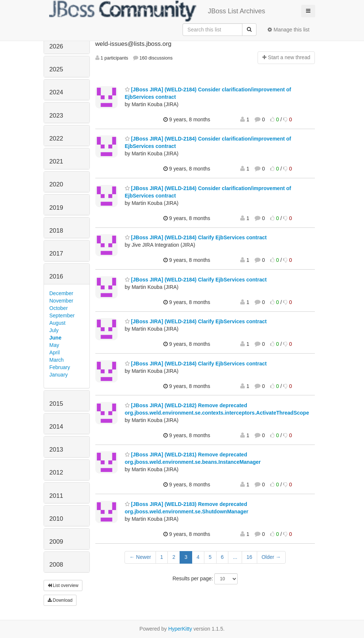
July (54, 330)
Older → (271, 557)
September (62, 315)
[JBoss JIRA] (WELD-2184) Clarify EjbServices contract (196, 237)
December (62, 293)
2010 (56, 519)
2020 (56, 184)
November (62, 301)
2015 (56, 404)
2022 (56, 139)
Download (60, 600)
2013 (56, 450)
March (57, 360)
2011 (56, 496)
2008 (56, 565)
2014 (56, 427)
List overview (63, 585)
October (59, 308)
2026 (56, 46)
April (55, 352)
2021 (56, 161)
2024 (56, 92)
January (59, 375)
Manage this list (288, 30)
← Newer (140, 557)
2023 (56, 116)
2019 (56, 208)
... (235, 557)
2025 (56, 69)
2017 (56, 254)
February (60, 367)
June (56, 338)
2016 (56, 276)
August (58, 323)
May (54, 345)
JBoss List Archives (157, 11)
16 (249, 557)
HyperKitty (180, 629)
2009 (56, 542)
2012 (56, 472)
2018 (56, 231)
